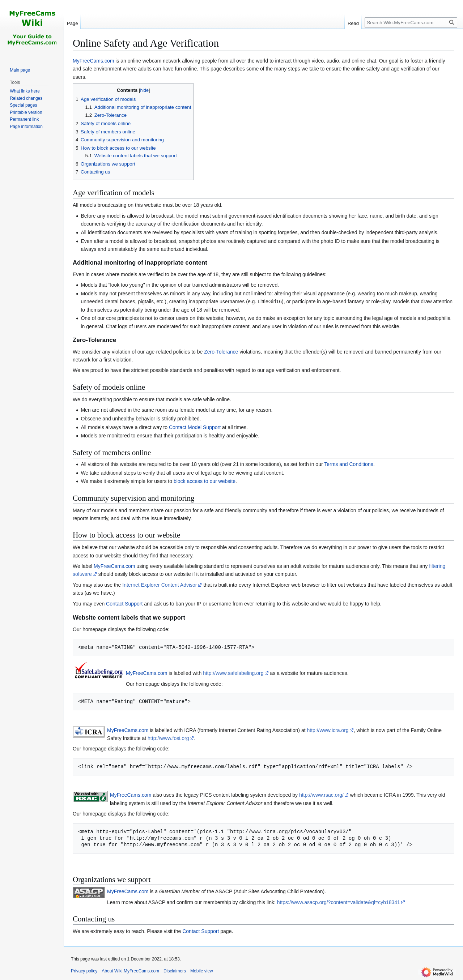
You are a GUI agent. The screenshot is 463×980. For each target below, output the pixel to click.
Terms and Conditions (349, 464)
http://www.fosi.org (168, 738)
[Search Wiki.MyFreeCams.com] (411, 23)
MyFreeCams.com (93, 61)
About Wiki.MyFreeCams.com (130, 971)
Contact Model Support (195, 427)
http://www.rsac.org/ (321, 795)
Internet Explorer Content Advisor (160, 585)
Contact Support (124, 604)
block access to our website (205, 481)
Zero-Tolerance (221, 352)
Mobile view (202, 971)
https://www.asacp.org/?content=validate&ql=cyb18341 (339, 902)
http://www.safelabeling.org (233, 673)
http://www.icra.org (328, 730)
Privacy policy (84, 971)
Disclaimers (175, 971)
